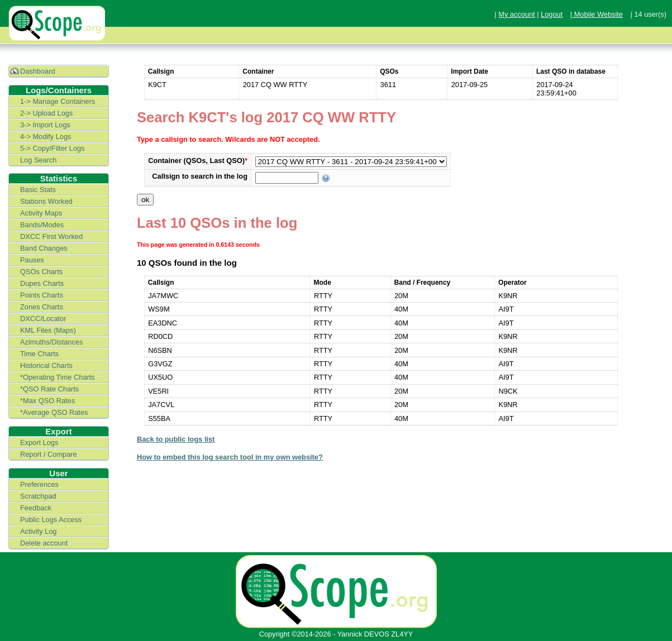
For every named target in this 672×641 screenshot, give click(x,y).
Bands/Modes (42, 225)
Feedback (36, 508)
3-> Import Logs (45, 125)
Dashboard (38, 71)
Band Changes (44, 248)
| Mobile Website (597, 14)
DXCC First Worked (51, 236)
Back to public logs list (176, 439)
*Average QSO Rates (54, 412)
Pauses (32, 260)
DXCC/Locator (43, 319)
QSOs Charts (41, 272)
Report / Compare (49, 454)
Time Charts (39, 354)
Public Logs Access (51, 520)
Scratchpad (38, 496)
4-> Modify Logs (46, 137)
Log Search (38, 160)
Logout (552, 14)
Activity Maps (41, 213)
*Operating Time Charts (58, 377)
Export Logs (39, 443)
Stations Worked (46, 201)
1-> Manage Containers (58, 101)
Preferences (39, 484)
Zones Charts (42, 307)
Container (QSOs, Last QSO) (198, 161)
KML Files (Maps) (48, 330)
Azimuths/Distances (51, 342)
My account (516, 14)
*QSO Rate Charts (49, 389)
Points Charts (42, 295)
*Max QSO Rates (47, 401)
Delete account (44, 543)
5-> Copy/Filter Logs (53, 148)
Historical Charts (46, 365)
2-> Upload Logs (46, 113)
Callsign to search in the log (200, 176)
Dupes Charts (42, 283)
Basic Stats (38, 190)
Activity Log (38, 531)
